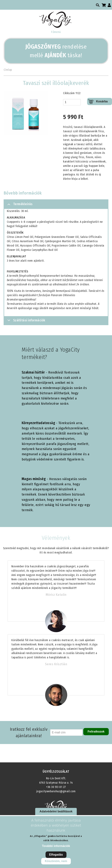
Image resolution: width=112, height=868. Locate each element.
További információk (56, 846)
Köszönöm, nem (56, 861)
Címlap (8, 70)
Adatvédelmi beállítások (56, 811)
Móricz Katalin (56, 595)
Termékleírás (19, 205)
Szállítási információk (26, 321)
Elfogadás (56, 855)
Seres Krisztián (56, 664)
